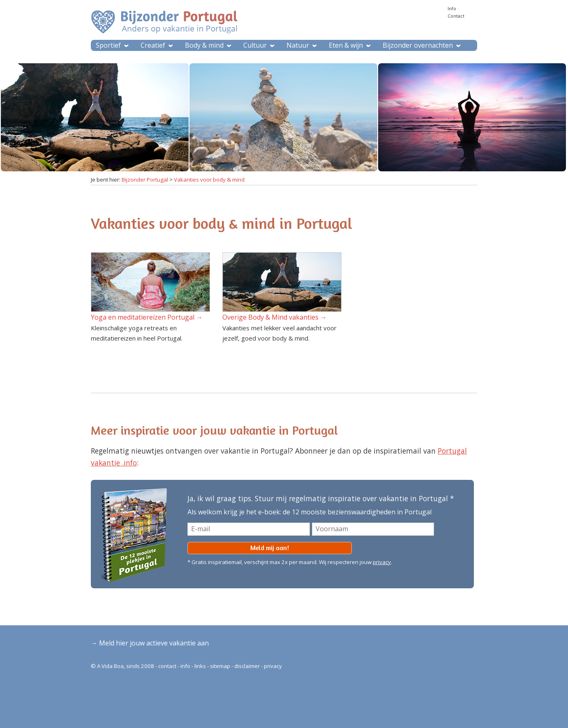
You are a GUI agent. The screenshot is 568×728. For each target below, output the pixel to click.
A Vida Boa (110, 666)
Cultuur (255, 45)
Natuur (298, 45)
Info (452, 9)
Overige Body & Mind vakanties (270, 317)
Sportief (108, 45)
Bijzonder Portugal (145, 180)
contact (167, 666)
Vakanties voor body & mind (209, 180)
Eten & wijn (346, 45)
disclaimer (247, 666)
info (185, 666)
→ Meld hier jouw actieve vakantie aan (150, 643)
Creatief (153, 45)
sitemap (220, 666)
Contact (456, 16)
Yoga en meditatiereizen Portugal (143, 317)
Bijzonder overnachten (418, 45)
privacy (382, 562)
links (200, 666)
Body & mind (204, 45)
